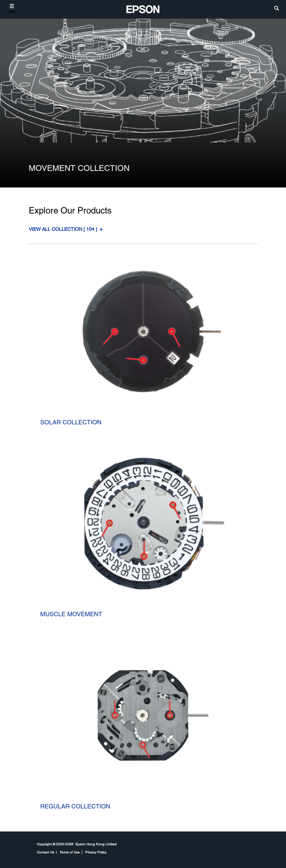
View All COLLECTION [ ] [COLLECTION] (63, 229)
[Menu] (12, 8)
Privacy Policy (96, 852)
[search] (277, 9)
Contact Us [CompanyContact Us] (45, 852)
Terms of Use (70, 852)
